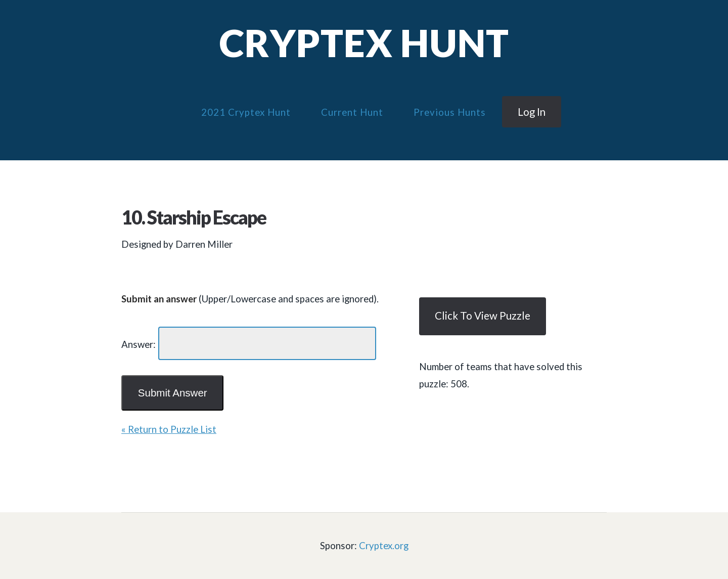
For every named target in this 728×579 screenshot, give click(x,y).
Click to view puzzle (483, 316)
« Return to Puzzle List (169, 429)
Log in (532, 112)
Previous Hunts (450, 112)
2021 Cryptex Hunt (246, 112)
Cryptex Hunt (364, 43)
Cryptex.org (384, 546)
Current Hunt (352, 112)
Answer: (139, 344)
